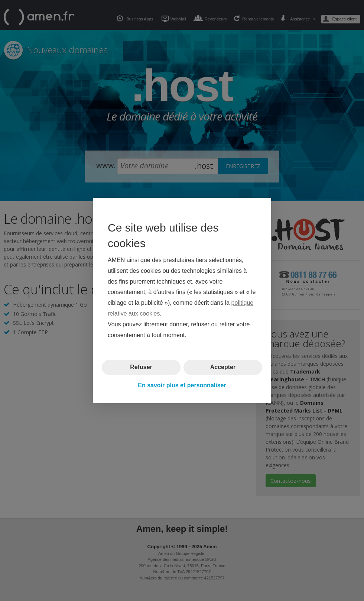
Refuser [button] (141, 367)
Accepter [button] (223, 367)
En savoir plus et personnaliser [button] (182, 385)
